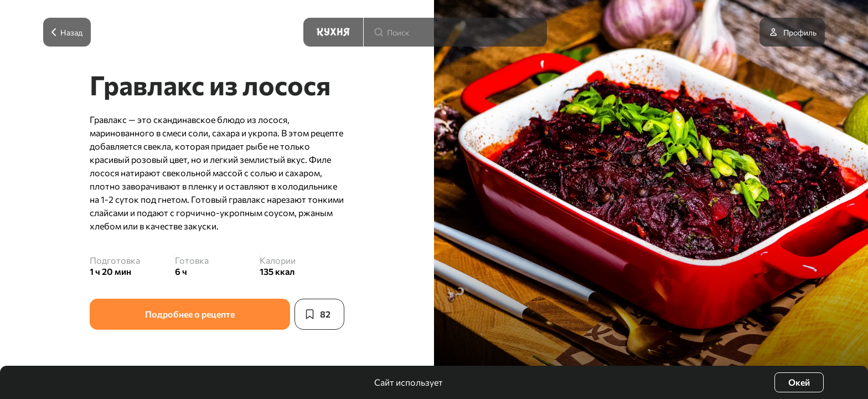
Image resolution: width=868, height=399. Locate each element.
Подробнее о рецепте (190, 314)
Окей (799, 382)
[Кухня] (333, 32)
